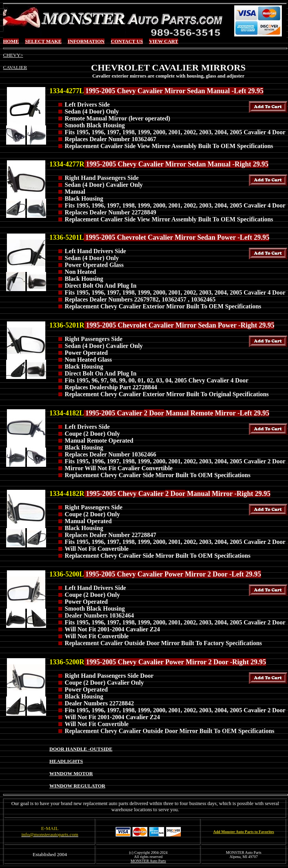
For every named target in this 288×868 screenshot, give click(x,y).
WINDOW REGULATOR (78, 786)
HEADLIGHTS (66, 761)
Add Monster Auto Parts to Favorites (243, 832)
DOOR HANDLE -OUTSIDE (81, 749)
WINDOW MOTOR (71, 773)
